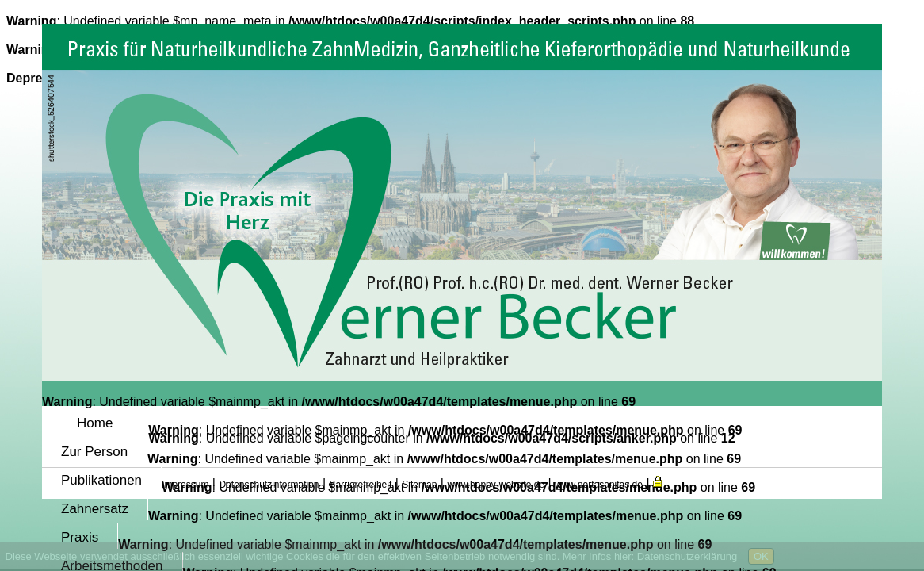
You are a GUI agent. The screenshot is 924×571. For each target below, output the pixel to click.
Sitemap (419, 485)
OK (761, 556)
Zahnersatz (95, 509)
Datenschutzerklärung (687, 556)
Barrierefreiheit (361, 485)
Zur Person (94, 452)
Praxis (80, 537)
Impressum (185, 485)
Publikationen (101, 480)
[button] (658, 483)
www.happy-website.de (496, 485)
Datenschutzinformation (269, 485)
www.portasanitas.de (599, 485)
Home (95, 423)
